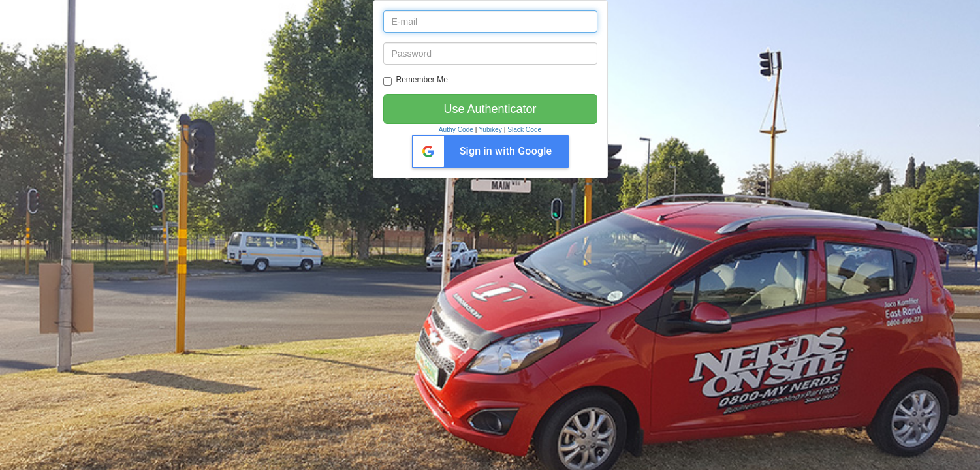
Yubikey (490, 130)
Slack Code (524, 130)
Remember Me (416, 80)
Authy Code (456, 130)
